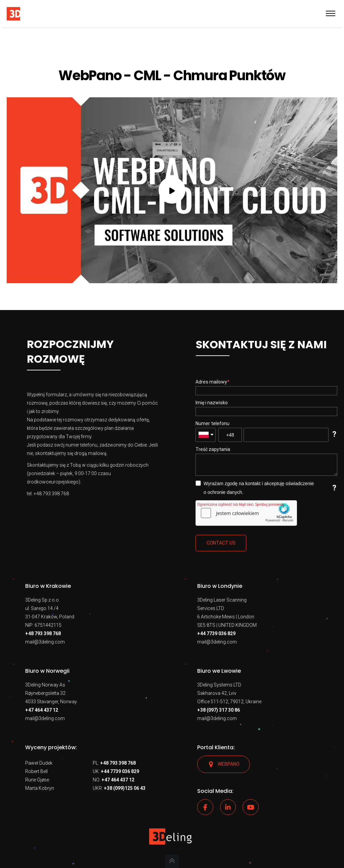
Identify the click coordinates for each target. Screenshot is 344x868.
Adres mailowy (211, 382)
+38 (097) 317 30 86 (219, 710)
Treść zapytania (213, 449)
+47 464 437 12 (42, 710)
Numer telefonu (212, 423)
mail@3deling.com (45, 642)
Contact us (221, 543)
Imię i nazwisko (212, 403)
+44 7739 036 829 (216, 633)
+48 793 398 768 (43, 633)
